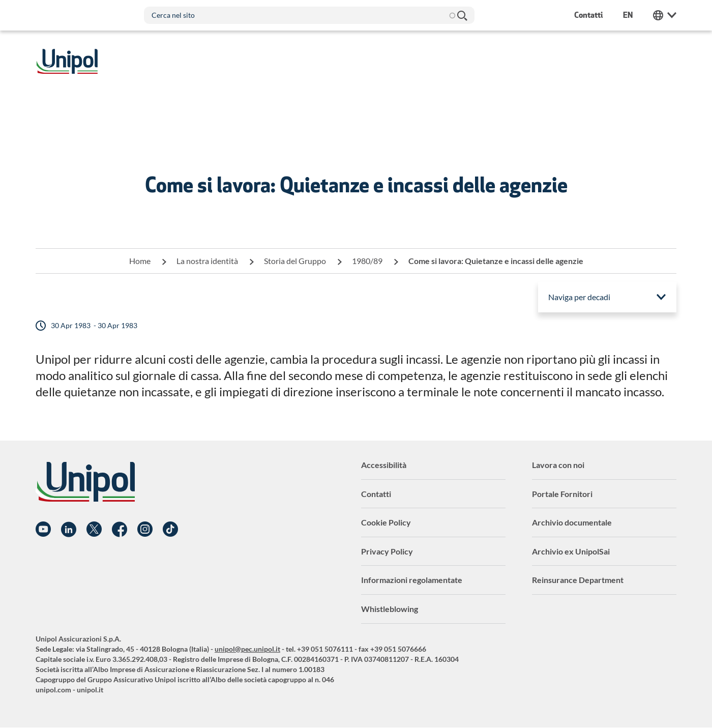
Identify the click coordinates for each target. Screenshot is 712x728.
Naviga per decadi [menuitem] (579, 297)
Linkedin (69, 530)
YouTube (43, 530)
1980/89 (367, 261)
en (628, 15)
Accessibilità (384, 465)
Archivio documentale (572, 522)
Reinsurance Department (578, 580)
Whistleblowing (390, 609)
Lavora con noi (558, 465)
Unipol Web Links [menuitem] (665, 15)
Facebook (120, 530)
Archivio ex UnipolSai (571, 551)
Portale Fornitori (562, 494)
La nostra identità (207, 261)
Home (140, 261)
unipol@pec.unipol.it (247, 649)
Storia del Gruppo (295, 261)
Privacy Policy (387, 551)
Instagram (145, 530)
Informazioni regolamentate (412, 580)
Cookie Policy (386, 522)
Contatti (376, 494)
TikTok (170, 530)
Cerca (462, 15)
